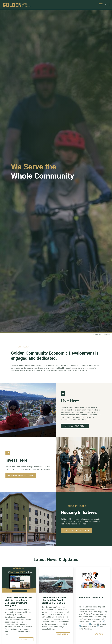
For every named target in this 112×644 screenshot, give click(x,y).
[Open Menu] (101, 5)
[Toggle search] (106, 5)
